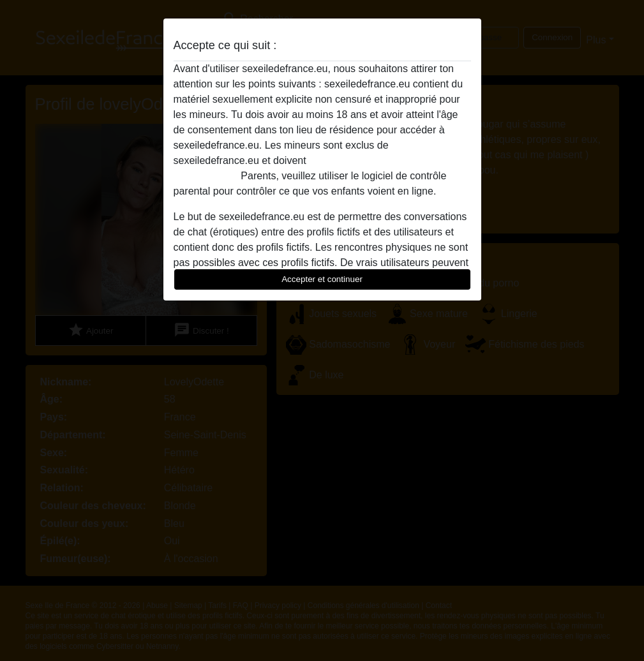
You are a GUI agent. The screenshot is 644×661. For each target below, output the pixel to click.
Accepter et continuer (322, 279)
